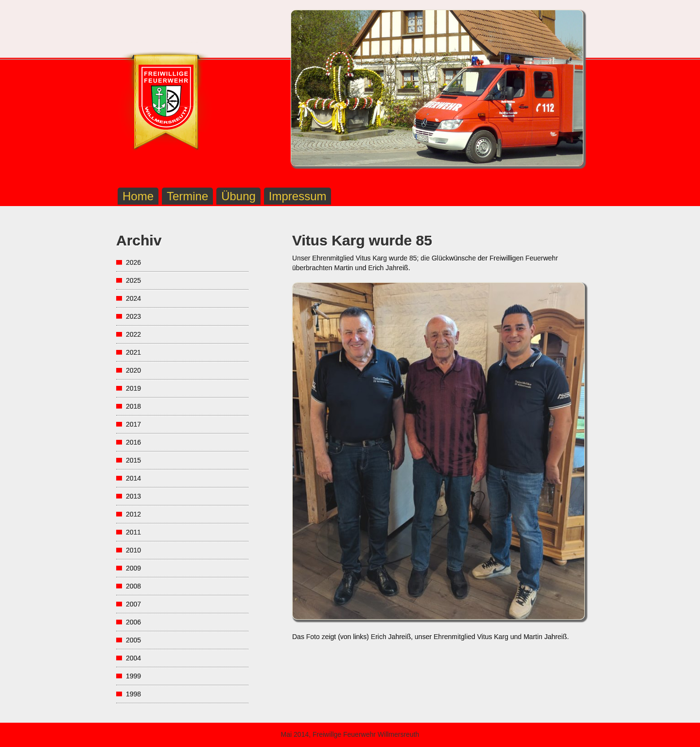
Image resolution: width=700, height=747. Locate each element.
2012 (133, 514)
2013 (133, 496)
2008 (133, 586)
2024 (133, 298)
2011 (133, 532)
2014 (133, 478)
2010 (133, 550)
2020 (133, 370)
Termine (187, 196)
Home (138, 196)
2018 (133, 406)
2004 (133, 658)
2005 (133, 640)
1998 (133, 694)
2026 (133, 262)
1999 (133, 676)
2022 (133, 334)
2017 (133, 424)
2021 (133, 352)
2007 (133, 604)
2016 (133, 442)
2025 (133, 280)
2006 (133, 622)
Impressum (298, 196)
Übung (238, 196)
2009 (133, 568)
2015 (133, 460)
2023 (133, 316)
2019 (133, 388)
